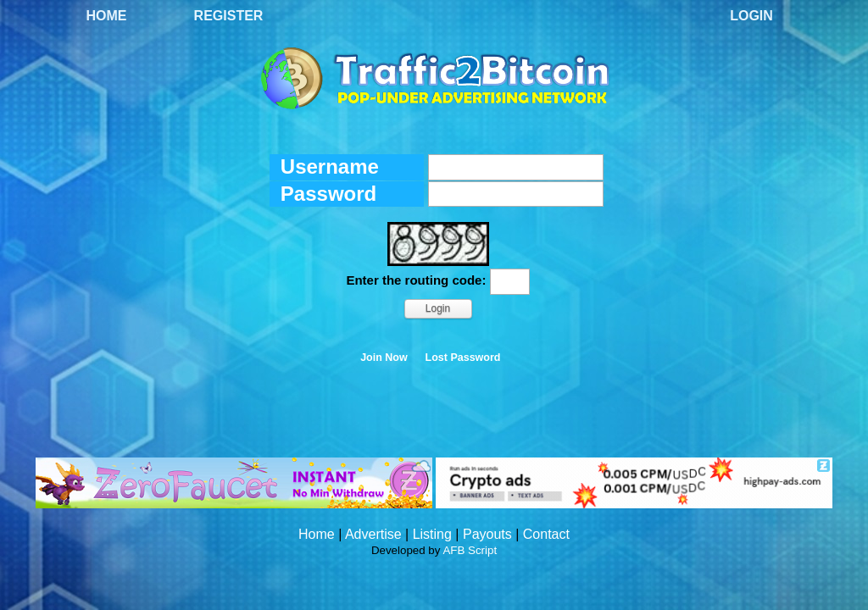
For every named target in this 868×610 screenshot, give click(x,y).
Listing (432, 534)
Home (107, 16)
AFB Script (470, 550)
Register (229, 16)
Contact (546, 534)
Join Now (384, 358)
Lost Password (463, 358)
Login (751, 16)
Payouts (487, 534)
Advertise (373, 534)
